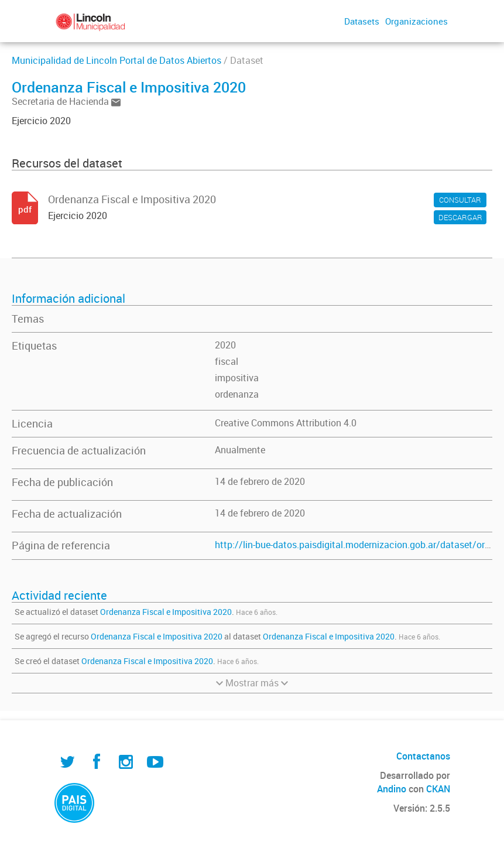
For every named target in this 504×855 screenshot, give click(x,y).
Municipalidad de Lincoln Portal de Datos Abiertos (116, 60)
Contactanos (423, 756)
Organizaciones (416, 21)
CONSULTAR (460, 200)
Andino (392, 789)
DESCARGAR (460, 217)
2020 (225, 345)
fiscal (227, 361)
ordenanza (237, 394)
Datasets (362, 21)
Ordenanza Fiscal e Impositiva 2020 (166, 612)
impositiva (237, 378)
